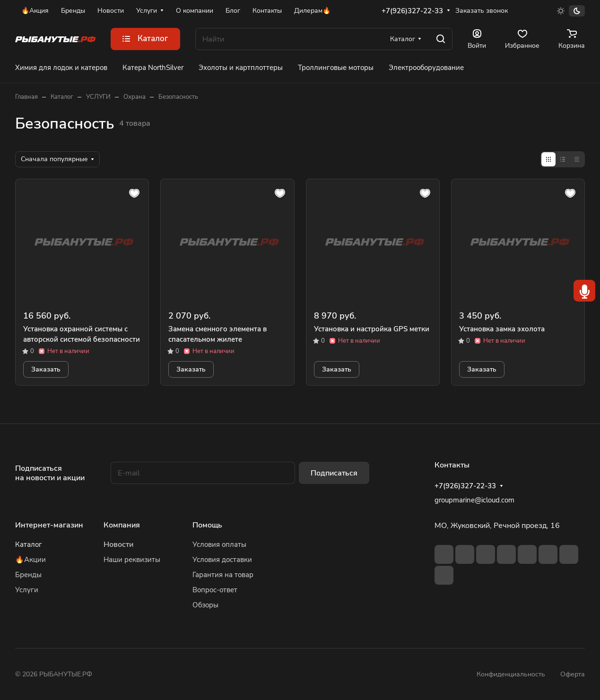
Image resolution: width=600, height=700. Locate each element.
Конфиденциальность (511, 674)
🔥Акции (30, 560)
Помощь (207, 525)
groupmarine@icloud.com (474, 500)
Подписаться (334, 473)
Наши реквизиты (132, 560)
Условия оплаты (219, 544)
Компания (122, 525)
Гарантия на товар (223, 575)
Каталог (29, 544)
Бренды (28, 575)
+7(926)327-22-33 (412, 11)
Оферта (573, 674)
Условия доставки (222, 560)
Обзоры (205, 605)
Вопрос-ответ (215, 590)
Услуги (27, 590)
